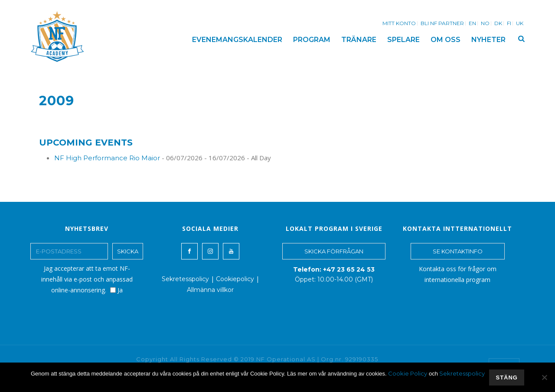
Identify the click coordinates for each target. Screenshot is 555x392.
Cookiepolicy (235, 279)
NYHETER (488, 40)
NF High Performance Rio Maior (107, 158)
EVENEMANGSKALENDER (237, 40)
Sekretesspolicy (185, 279)
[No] (544, 377)
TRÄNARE (359, 40)
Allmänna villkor (210, 290)
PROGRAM (312, 40)
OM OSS (446, 40)
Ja (116, 290)
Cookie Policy (408, 373)
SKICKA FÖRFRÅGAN (334, 251)
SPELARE (403, 40)
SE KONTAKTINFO (458, 251)
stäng (507, 377)
